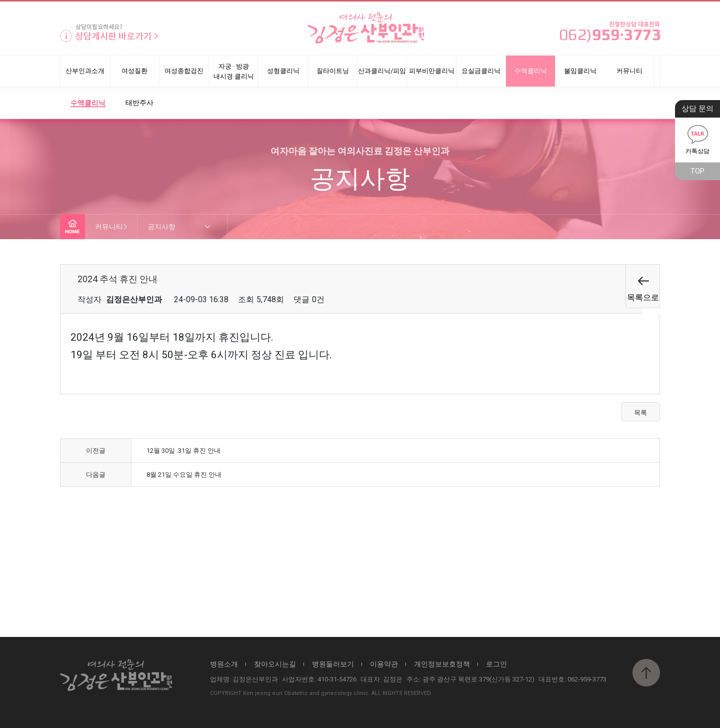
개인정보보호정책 (442, 664)
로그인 (496, 664)
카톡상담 (697, 138)
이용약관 (384, 664)
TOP (697, 171)
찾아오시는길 (275, 664)
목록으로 (643, 297)
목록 (640, 413)
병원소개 (224, 664)
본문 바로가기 (0, 2)
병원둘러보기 (333, 664)
